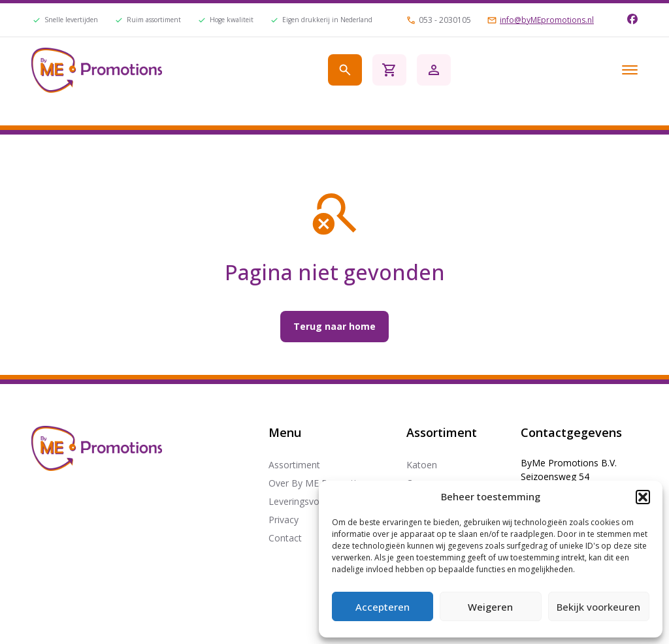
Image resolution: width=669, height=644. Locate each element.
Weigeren (490, 607)
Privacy (284, 520)
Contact (285, 538)
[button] (643, 497)
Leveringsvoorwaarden (317, 501)
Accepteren (383, 607)
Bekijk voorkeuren (598, 607)
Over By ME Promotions (320, 483)
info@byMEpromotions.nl (547, 20)
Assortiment (294, 465)
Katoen (422, 465)
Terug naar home (334, 326)
